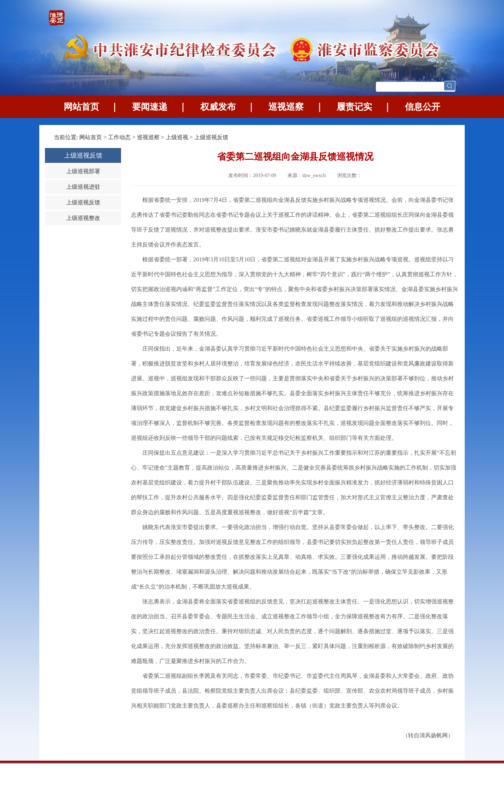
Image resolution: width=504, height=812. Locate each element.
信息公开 (423, 107)
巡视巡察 (286, 107)
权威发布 (218, 107)
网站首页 (81, 107)
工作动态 (119, 137)
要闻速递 (150, 107)
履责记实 (354, 107)
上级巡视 (177, 137)
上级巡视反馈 (211, 137)
